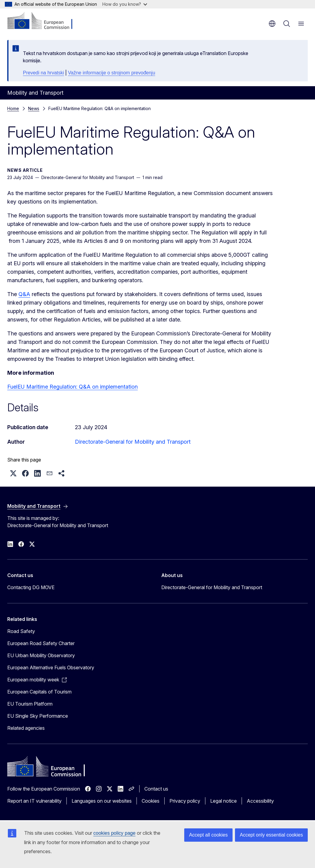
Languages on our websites (102, 801)
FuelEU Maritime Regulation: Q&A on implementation (72, 387)
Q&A (24, 294)
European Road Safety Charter (41, 643)
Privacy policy (185, 801)
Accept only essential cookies (271, 835)
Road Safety (21, 631)
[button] (13, 473)
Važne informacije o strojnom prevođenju (112, 73)
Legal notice (223, 801)
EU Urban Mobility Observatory (41, 655)
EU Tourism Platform (30, 704)
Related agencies (26, 728)
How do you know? (125, 4)
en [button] (272, 24)
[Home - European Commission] (44, 21)
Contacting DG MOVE (31, 587)
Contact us (156, 789)
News (34, 108)
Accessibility (260, 801)
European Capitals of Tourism (39, 692)
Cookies (151, 801)
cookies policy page (114, 833)
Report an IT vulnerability (34, 801)
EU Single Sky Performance (38, 716)
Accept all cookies (208, 835)
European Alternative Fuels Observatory (51, 667)
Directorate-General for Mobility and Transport (133, 442)
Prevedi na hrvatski (43, 73)
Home (13, 108)
